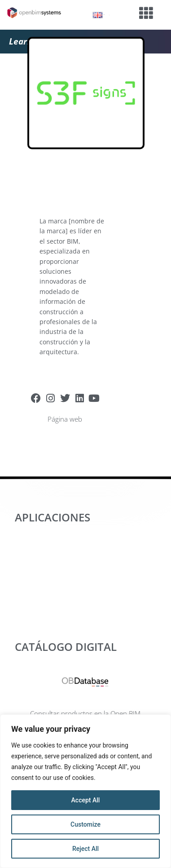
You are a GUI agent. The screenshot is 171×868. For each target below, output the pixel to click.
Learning (26, 41)
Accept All (86, 800)
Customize (85, 824)
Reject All (85, 849)
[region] (85, 791)
